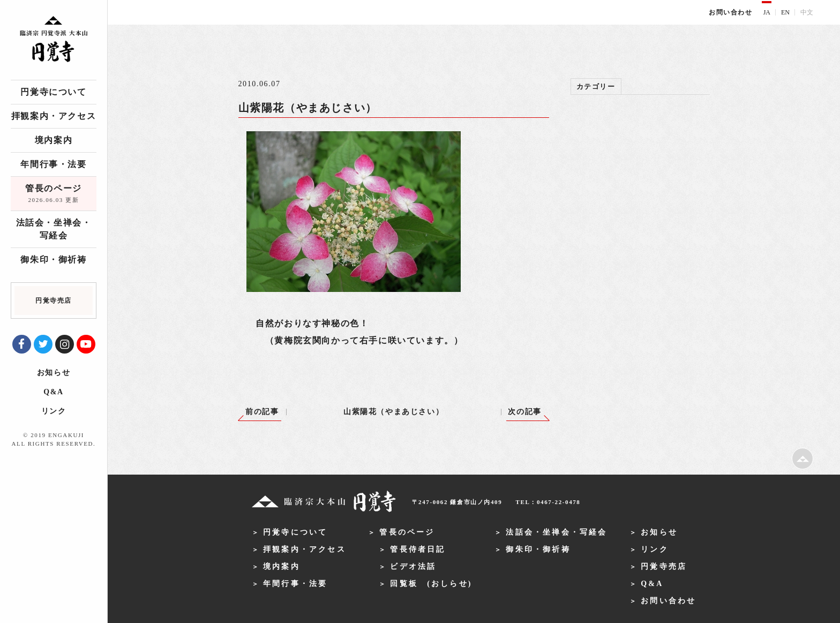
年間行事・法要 (53, 164)
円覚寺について (53, 92)
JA (767, 12)
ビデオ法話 (413, 566)
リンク (54, 411)
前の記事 (262, 412)
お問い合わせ (731, 12)
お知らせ (54, 373)
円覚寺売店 (664, 566)
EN (785, 12)
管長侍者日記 (418, 549)
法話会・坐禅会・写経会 (54, 229)
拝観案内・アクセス (54, 116)
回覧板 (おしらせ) (431, 584)
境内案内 (54, 140)
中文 (807, 12)
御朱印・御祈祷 (53, 260)
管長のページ (54, 194)
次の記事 (524, 412)
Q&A (53, 392)
